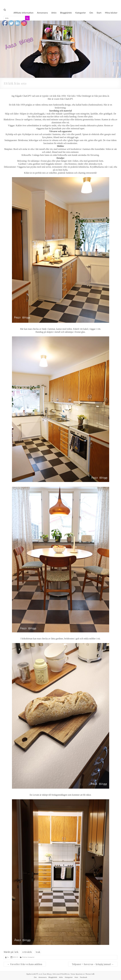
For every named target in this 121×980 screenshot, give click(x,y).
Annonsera (42, 13)
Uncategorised (31, 957)
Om (91, 13)
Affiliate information (23, 13)
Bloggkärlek (66, 13)
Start (99, 13)
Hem (76, 977)
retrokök (27, 952)
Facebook (84, 977)
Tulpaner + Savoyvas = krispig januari (93, 964)
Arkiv (54, 13)
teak (38, 952)
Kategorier (81, 13)
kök (16, 952)
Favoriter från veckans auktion (25, 964)
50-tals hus (25, 957)
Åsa (8, 957)
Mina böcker (111, 13)
